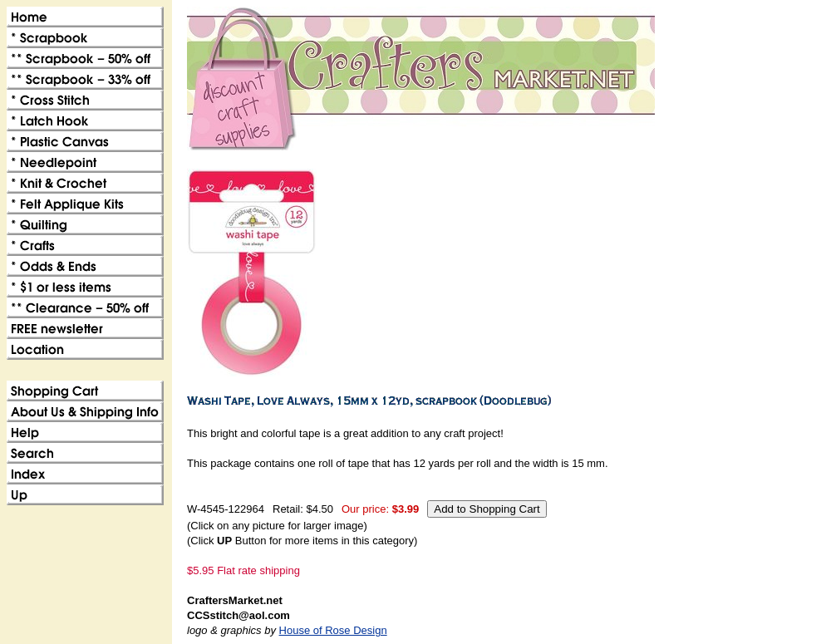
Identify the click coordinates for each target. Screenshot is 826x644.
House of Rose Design (333, 630)
